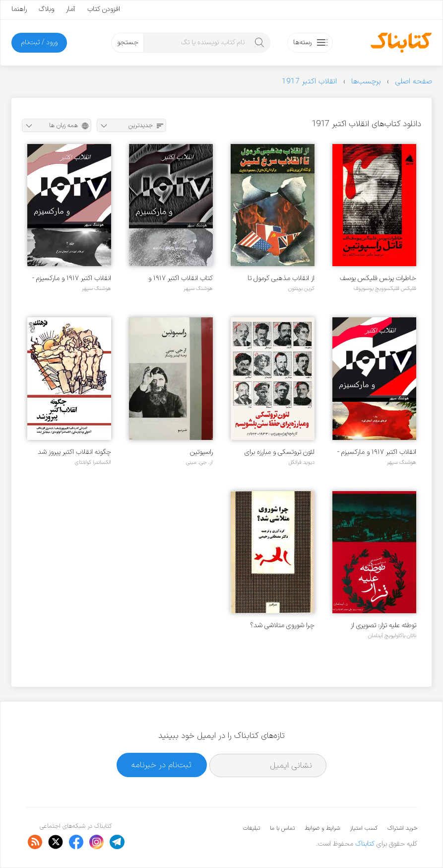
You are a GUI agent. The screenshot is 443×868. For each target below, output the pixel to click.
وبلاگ (46, 9)
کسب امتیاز (364, 828)
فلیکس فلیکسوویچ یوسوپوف (385, 289)
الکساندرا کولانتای (93, 462)
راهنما (19, 9)
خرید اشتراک (402, 828)
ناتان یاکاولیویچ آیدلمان (392, 636)
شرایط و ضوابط (322, 828)
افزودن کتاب (104, 9)
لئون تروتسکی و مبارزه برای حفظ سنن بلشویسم (280, 452)
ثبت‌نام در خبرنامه (161, 765)
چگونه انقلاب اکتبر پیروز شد (74, 452)
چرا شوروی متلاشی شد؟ (282, 625)
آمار (71, 9)
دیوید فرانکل (302, 462)
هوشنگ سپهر (198, 289)
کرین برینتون (301, 289)
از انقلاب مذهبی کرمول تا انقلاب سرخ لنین (281, 278)
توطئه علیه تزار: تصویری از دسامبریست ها (383, 625)
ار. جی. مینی (199, 462)
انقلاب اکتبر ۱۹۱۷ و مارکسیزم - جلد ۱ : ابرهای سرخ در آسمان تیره (377, 452)
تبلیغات (252, 828)
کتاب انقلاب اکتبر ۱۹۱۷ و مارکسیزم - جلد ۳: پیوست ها (174, 278)
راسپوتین (201, 452)
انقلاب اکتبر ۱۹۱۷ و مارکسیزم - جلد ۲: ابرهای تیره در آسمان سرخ (72, 278)
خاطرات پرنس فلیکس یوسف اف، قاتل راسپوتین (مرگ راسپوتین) (378, 278)
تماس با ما (282, 828)
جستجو (128, 42)
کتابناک (365, 844)
